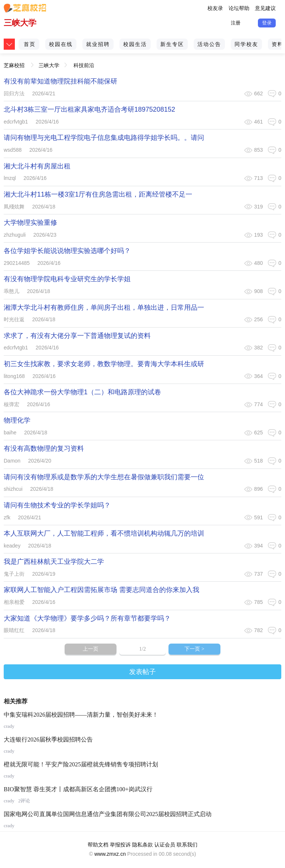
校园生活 (135, 44)
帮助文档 (98, 845)
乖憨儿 (12, 291)
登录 (267, 23)
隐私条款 (142, 845)
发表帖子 (142, 672)
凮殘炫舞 (14, 207)
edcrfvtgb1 (16, 122)
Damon (12, 461)
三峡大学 (20, 23)
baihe (10, 433)
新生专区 (172, 44)
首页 (30, 44)
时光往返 (14, 319)
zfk (7, 517)
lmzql (10, 178)
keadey (12, 546)
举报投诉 (120, 845)
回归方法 (14, 93)
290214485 (17, 263)
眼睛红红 (14, 630)
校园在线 (61, 44)
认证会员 (165, 845)
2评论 (24, 801)
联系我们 (187, 845)
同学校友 (246, 44)
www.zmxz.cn (110, 854)
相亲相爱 (14, 602)
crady (9, 726)
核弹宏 (12, 404)
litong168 (14, 376)
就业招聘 (98, 44)
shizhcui (13, 489)
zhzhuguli (15, 235)
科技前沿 (84, 65)
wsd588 (13, 150)
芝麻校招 (14, 63)
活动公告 (209, 44)
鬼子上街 (14, 574)
